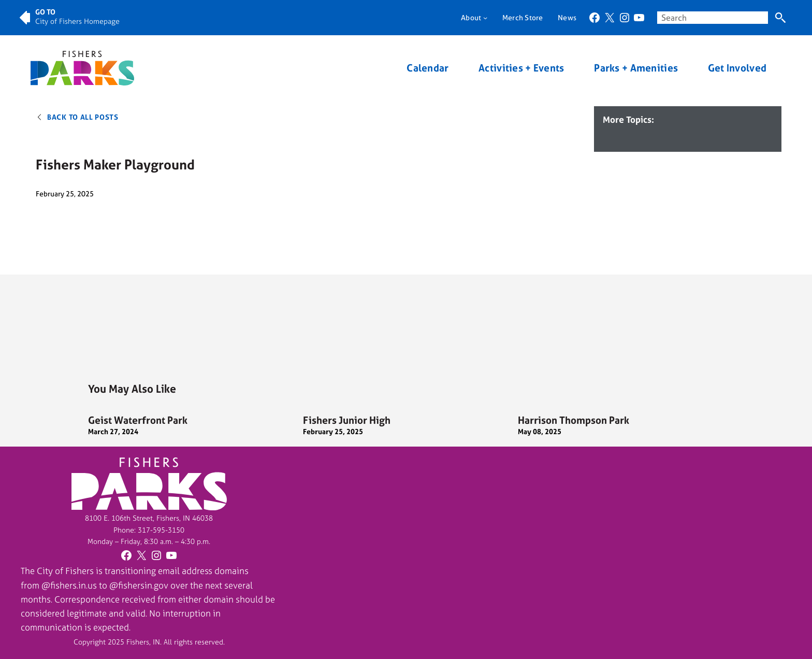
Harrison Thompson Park (574, 420)
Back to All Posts (83, 117)
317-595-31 (157, 530)
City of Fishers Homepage (77, 21)
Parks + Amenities (636, 68)
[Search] (780, 18)
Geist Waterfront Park (138, 420)
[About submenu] (485, 18)
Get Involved (737, 68)
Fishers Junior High (347, 420)
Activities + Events (521, 68)
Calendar (427, 68)
